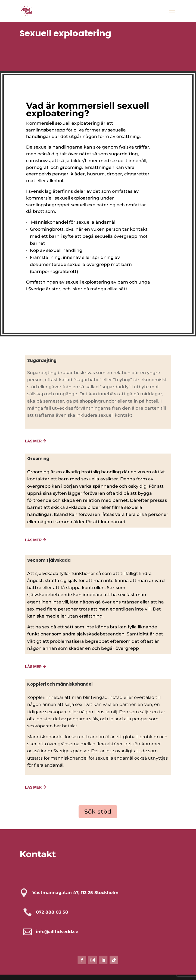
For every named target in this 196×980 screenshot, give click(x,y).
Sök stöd (98, 812)
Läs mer (33, 540)
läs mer (33, 666)
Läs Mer (33, 441)
